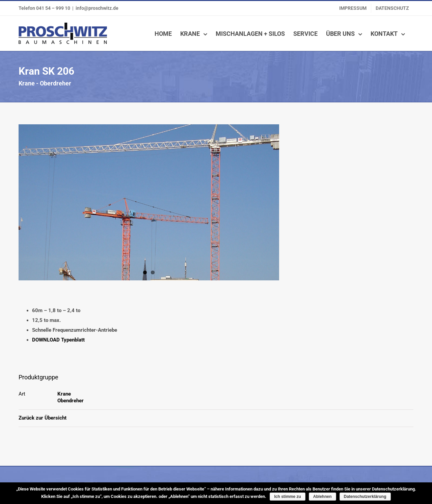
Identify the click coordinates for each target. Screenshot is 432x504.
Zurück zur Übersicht (43, 418)
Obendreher (71, 401)
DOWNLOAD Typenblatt (58, 340)
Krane (64, 394)
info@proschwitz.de (97, 8)
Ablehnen (322, 497)
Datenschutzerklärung (365, 497)
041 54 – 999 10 (53, 8)
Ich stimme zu (287, 497)
